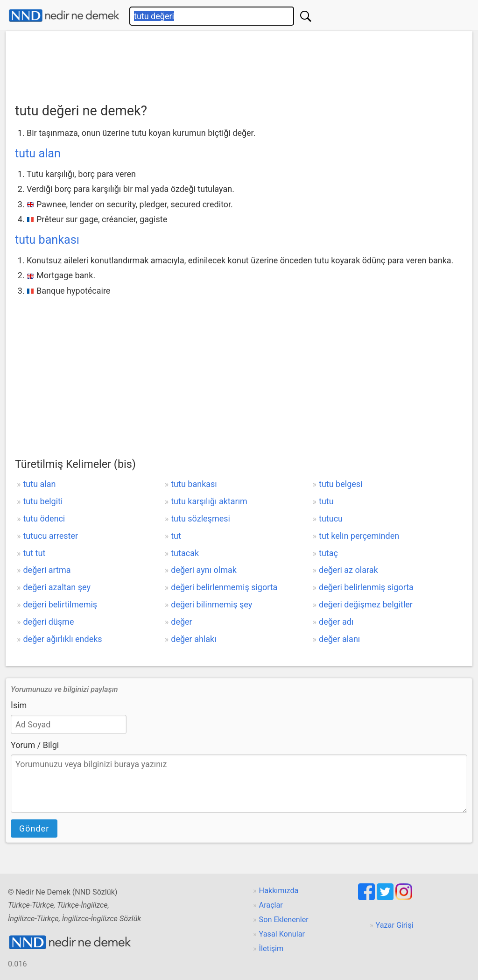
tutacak (185, 553)
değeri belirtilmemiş (60, 604)
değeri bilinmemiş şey (211, 604)
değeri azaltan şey (57, 587)
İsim (19, 705)
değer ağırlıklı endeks (62, 639)
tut (176, 536)
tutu (326, 501)
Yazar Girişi (395, 925)
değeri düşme (48, 622)
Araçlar (271, 905)
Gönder (34, 828)
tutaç (328, 553)
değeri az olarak (348, 570)
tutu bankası (47, 240)
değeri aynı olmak (204, 570)
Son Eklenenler (284, 920)
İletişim (271, 948)
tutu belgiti (43, 501)
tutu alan (38, 153)
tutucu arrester (50, 536)
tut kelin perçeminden (359, 536)
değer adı (336, 622)
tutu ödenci (44, 518)
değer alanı (339, 639)
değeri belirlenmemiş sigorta (224, 587)
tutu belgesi (341, 484)
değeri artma (47, 570)
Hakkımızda (279, 891)
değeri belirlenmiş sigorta (366, 587)
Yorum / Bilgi (35, 745)
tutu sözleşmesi (200, 518)
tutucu (331, 518)
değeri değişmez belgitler (366, 604)
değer (181, 622)
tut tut (34, 553)
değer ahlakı (193, 639)
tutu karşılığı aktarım (209, 501)
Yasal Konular (282, 934)
